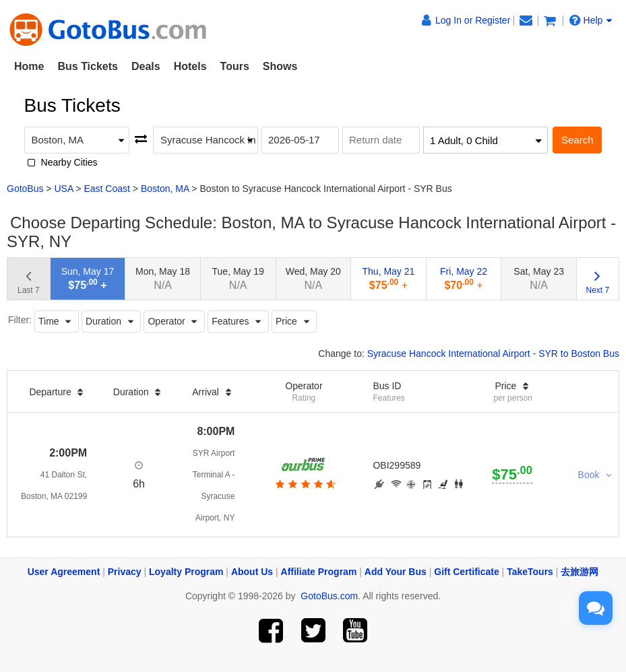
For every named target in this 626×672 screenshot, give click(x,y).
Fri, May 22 (464, 278)
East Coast (106, 189)
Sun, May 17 (88, 278)
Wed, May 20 (313, 278)
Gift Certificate (466, 572)
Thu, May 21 (389, 278)
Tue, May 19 (238, 278)
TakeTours (530, 572)
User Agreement (64, 572)
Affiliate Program (319, 572)
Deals (146, 66)
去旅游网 (580, 572)
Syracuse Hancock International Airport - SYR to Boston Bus (493, 354)
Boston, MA (165, 189)
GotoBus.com (329, 596)
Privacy (125, 572)
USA (63, 189)
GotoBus (25, 189)
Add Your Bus (396, 572)
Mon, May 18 (163, 278)
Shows (280, 66)
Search (577, 140)
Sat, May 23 (539, 278)
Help (591, 20)
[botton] (304, 484)
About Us (252, 572)
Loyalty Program (186, 572)
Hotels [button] (190, 66)
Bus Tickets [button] (88, 66)
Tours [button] (235, 66)
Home (29, 66)
